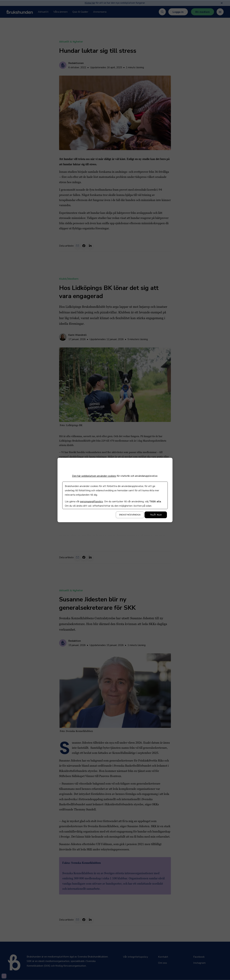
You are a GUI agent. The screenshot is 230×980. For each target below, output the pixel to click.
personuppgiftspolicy (91, 502)
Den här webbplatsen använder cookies (94, 476)
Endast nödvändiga (130, 515)
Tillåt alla (156, 515)
